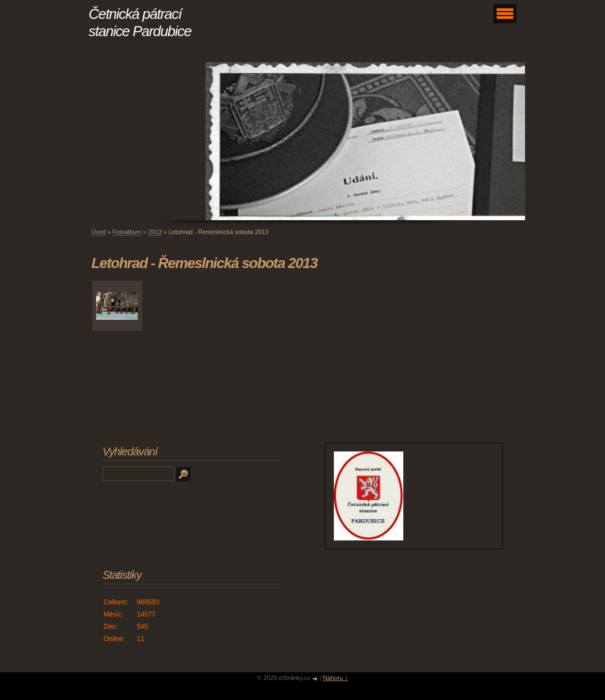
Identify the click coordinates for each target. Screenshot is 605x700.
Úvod (99, 232)
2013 (155, 232)
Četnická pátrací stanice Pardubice (140, 23)
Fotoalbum (127, 232)
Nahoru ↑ (335, 678)
